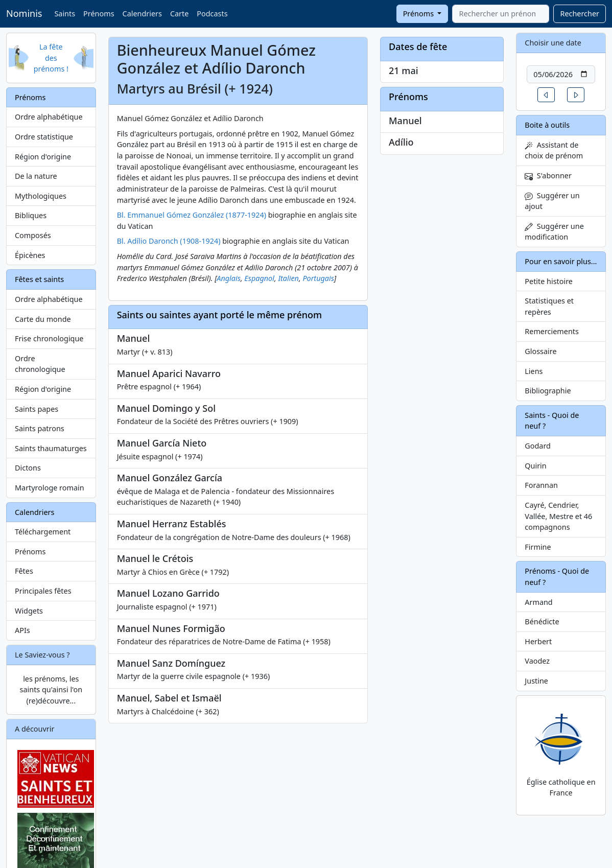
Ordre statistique (44, 137)
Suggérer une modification (554, 232)
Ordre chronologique (40, 364)
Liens (534, 371)
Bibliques (31, 215)
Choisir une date (553, 43)
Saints (65, 14)
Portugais (318, 278)
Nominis (24, 13)
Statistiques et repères (549, 306)
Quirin (535, 466)
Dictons (28, 468)
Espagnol (259, 278)
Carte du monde (43, 319)
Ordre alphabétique (49, 117)
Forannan (541, 485)
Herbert (538, 641)
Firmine (538, 547)
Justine (536, 681)
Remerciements (552, 331)
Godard (538, 446)
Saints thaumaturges (51, 448)
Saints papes (37, 409)
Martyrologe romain (50, 488)
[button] (546, 95)
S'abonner (548, 175)
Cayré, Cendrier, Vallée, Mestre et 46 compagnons (558, 516)
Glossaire (540, 351)
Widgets (29, 611)
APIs (22, 630)
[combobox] (501, 14)
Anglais (229, 278)
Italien (288, 278)
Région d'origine (43, 157)
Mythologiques (41, 196)
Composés (33, 235)
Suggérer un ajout (552, 201)
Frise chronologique (49, 338)
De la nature (36, 176)
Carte (179, 14)
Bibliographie (548, 391)
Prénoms (99, 14)
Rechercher (580, 14)
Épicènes (30, 255)
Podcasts (212, 14)
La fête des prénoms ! (51, 58)
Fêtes (24, 571)
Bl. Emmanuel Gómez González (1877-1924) (192, 215)
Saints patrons (40, 428)
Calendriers (142, 14)
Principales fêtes (43, 591)
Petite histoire (549, 281)
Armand (538, 602)
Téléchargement (43, 532)
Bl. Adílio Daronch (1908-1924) (169, 241)
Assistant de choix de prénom (554, 150)
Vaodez (537, 661)
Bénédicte (542, 621)
